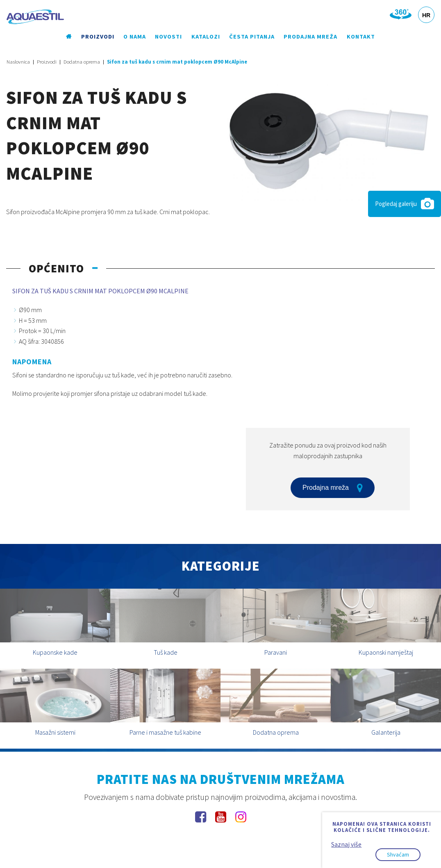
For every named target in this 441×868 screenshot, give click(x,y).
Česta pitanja (252, 37)
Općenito (56, 268)
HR (426, 15)
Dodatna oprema (82, 62)
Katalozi (206, 37)
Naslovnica (18, 62)
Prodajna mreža (310, 37)
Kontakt (361, 37)
